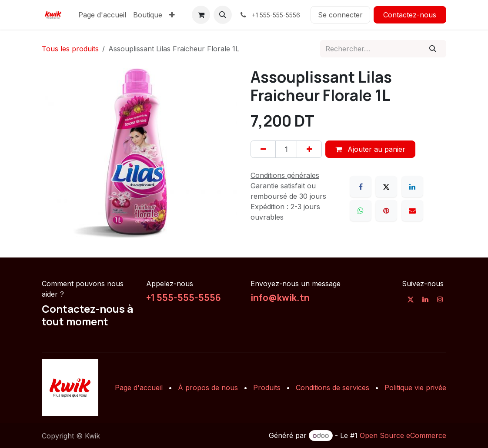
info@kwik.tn (280, 298)
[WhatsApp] (361, 211)
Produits (267, 388)
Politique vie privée (415, 388)
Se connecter (340, 15)
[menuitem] (102, 15)
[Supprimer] (263, 149)
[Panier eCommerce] (201, 15)
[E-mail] (412, 211)
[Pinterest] (386, 211)
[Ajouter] (309, 149)
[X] (386, 187)
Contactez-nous (410, 15)
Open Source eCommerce (403, 435)
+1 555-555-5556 (184, 298)
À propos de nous (208, 388)
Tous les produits (70, 49)
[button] (223, 15)
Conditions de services (333, 388)
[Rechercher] (433, 49)
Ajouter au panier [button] (370, 149)
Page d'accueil (139, 388)
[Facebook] (361, 187)
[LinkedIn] (412, 187)
